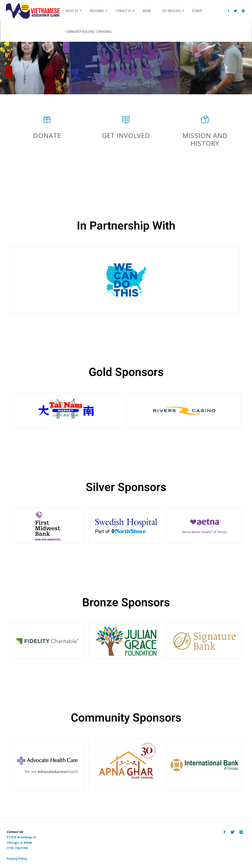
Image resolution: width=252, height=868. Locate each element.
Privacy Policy (17, 859)
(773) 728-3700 (17, 848)
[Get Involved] (126, 122)
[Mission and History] (205, 122)
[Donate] (47, 122)
